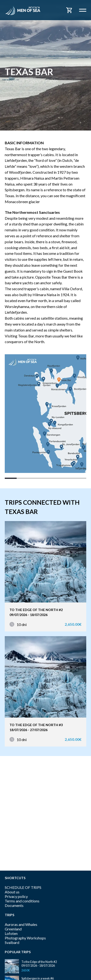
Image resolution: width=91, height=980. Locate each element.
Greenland (13, 929)
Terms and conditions (22, 901)
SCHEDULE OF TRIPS (23, 887)
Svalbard (12, 942)
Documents (14, 905)
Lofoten (11, 933)
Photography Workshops (25, 938)
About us (12, 892)
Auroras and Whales (21, 924)
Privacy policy (16, 896)
